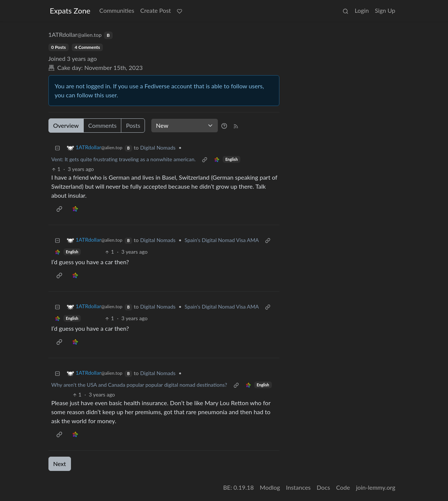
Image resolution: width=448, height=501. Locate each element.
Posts (133, 125)
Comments (103, 125)
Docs (323, 487)
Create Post (155, 10)
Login (362, 10)
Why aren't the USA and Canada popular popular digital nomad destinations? (139, 385)
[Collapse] (57, 148)
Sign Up (385, 10)
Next (60, 464)
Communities (117, 10)
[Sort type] (185, 126)
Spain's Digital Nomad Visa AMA (222, 240)
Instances (299, 487)
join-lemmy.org (376, 487)
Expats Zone (70, 11)
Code (343, 487)
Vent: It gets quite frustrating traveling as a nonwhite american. (124, 159)
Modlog (270, 487)
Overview (66, 125)
